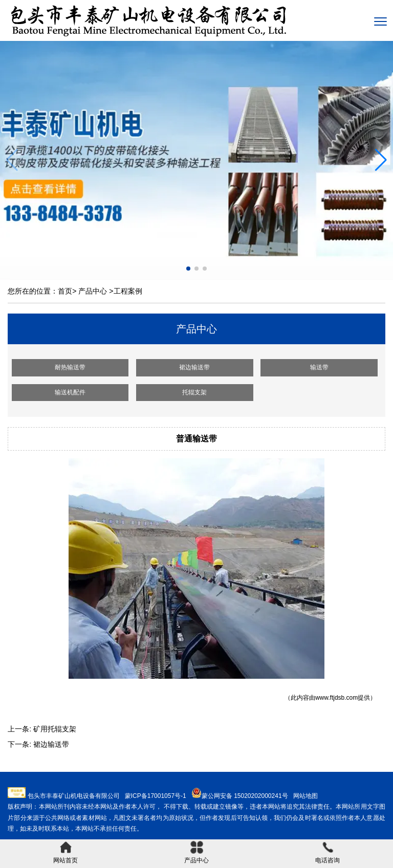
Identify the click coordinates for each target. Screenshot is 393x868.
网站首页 (65, 852)
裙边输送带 (194, 367)
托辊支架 (194, 392)
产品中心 (93, 291)
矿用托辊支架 (55, 729)
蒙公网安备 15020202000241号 (245, 796)
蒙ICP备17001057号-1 (156, 796)
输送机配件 (70, 392)
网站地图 (305, 796)
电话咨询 (327, 852)
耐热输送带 (70, 367)
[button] (381, 160)
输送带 (319, 367)
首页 (65, 291)
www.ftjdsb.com (336, 698)
